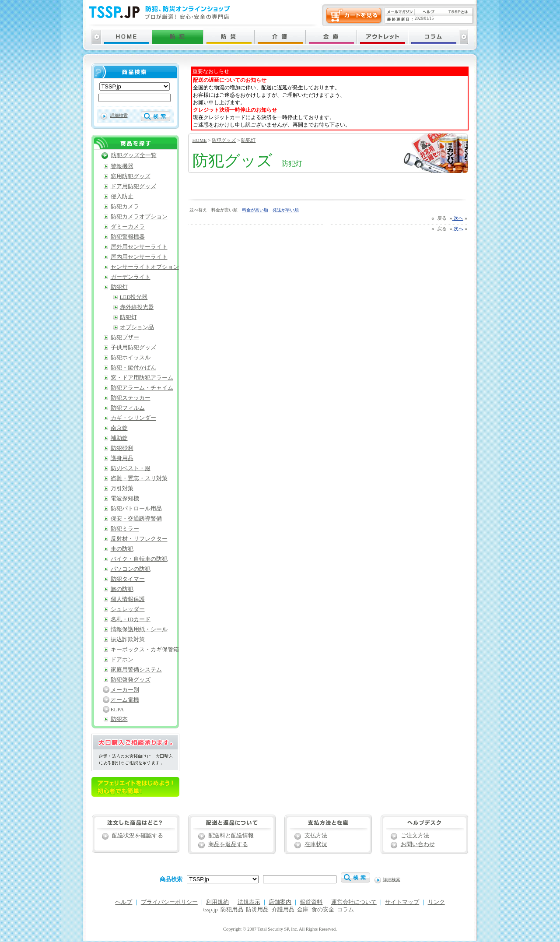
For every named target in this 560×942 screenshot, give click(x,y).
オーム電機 (125, 700)
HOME (200, 140)
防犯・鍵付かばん (133, 368)
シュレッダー (128, 609)
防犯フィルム (128, 408)
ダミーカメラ (128, 227)
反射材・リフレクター (139, 539)
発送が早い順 (286, 210)
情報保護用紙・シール (139, 629)
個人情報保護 (128, 599)
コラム (345, 910)
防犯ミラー (125, 529)
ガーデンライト (131, 277)
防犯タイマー (128, 579)
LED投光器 (134, 297)
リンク (436, 902)
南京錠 (119, 428)
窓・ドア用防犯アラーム (142, 378)
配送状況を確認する (138, 836)
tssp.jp (211, 910)
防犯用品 (232, 910)
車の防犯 (122, 549)
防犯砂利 (122, 448)
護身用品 (122, 458)
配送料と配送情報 (231, 836)
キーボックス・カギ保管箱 (145, 650)
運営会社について (354, 902)
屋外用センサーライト (139, 247)
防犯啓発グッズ (131, 680)
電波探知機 (125, 499)
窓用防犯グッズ (131, 176)
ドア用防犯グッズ (133, 186)
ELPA (117, 710)
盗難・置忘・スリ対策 (139, 478)
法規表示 (249, 902)
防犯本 (119, 719)
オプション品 (137, 327)
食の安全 (323, 910)
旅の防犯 (122, 589)
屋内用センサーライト (139, 257)
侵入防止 (122, 197)
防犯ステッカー (131, 398)
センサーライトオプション (145, 267)
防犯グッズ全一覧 (134, 155)
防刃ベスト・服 (131, 468)
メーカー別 (125, 690)
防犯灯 (248, 140)
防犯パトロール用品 (136, 509)
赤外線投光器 (137, 307)
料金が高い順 (255, 210)
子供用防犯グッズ (133, 348)
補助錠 (119, 438)
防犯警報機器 (128, 237)
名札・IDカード (131, 619)
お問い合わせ (418, 844)
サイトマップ (402, 902)
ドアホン (122, 660)
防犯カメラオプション (139, 217)
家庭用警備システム (136, 670)
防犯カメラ (125, 207)
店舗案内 (280, 902)
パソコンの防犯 (131, 569)
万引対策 (122, 489)
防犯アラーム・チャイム (142, 388)
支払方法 (316, 836)
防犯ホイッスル (131, 358)
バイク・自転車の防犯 (139, 559)
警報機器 (122, 166)
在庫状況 (316, 844)
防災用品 (257, 910)
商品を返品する (228, 844)
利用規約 (217, 902)
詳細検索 (119, 115)
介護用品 (283, 910)
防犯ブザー (125, 337)
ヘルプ (124, 902)
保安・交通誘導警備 (136, 519)
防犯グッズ (224, 140)
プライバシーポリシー (169, 902)
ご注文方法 (415, 836)
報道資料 (311, 902)
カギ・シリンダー (133, 418)
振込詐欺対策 (128, 640)
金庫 (303, 910)
